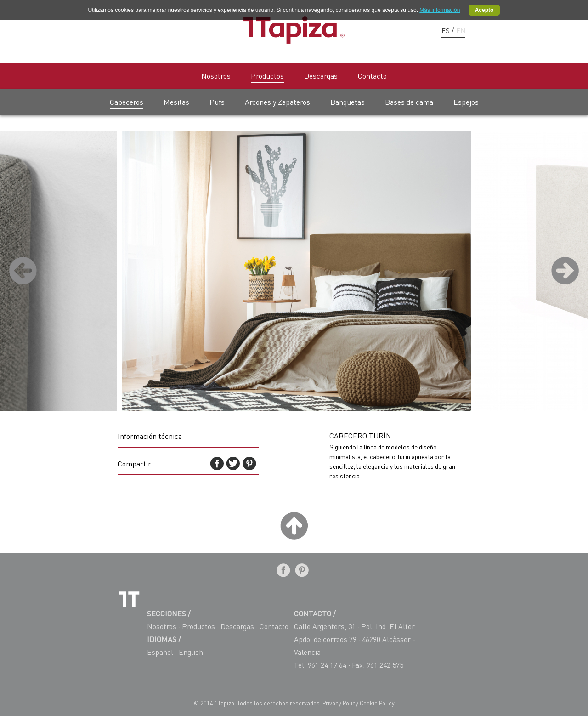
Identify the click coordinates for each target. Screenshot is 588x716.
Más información (440, 10)
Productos (267, 76)
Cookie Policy (377, 703)
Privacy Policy (341, 703)
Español (160, 652)
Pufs (217, 102)
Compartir (134, 463)
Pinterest (405, 30)
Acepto (484, 10)
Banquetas (348, 102)
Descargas (321, 76)
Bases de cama (409, 102)
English (191, 652)
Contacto (372, 76)
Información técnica (150, 436)
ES (446, 30)
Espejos (466, 102)
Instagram (421, 30)
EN (461, 30)
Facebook (389, 30)
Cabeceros (127, 102)
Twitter (233, 463)
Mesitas (176, 102)
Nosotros (216, 76)
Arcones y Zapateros (277, 102)
